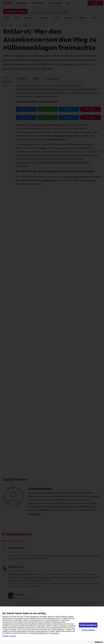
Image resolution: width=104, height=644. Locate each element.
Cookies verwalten (9, 636)
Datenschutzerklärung (39, 633)
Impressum (55, 633)
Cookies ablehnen (88, 630)
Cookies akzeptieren (88, 625)
